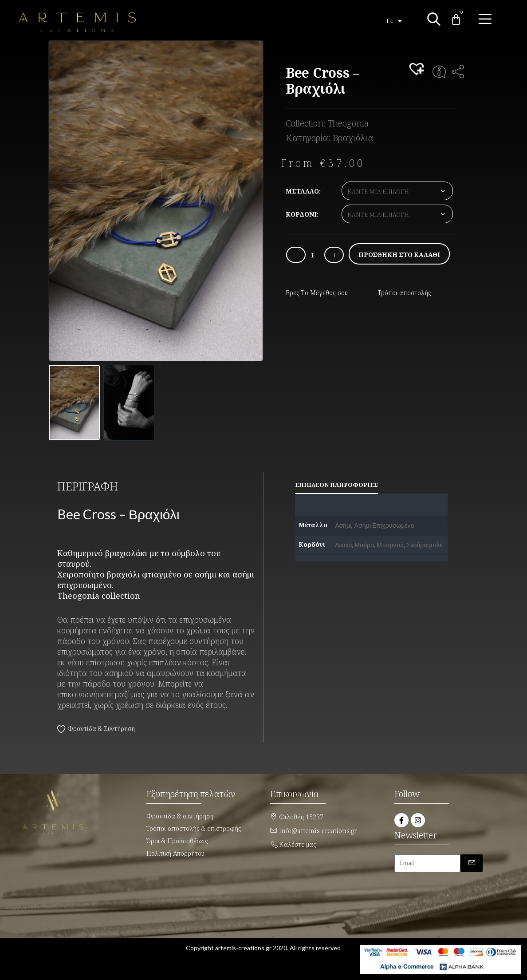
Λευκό (343, 545)
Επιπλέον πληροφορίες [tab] (336, 485)
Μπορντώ (390, 545)
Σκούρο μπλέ (424, 545)
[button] (418, 70)
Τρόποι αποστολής (405, 293)
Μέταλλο (302, 191)
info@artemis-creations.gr (318, 831)
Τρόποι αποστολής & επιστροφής (194, 828)
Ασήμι (343, 525)
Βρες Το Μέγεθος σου (317, 293)
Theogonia (348, 123)
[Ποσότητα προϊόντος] (313, 255)
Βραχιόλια (353, 138)
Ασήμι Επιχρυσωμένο (384, 525)
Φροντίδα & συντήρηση (180, 816)
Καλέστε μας (298, 844)
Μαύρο (365, 545)
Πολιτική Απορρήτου (175, 853)
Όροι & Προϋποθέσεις (177, 841)
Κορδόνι (301, 214)
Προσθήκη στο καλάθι (399, 255)
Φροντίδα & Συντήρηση (101, 729)
